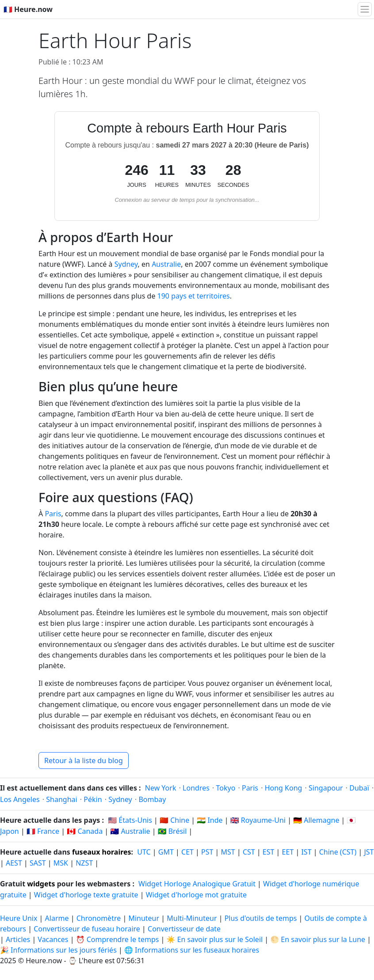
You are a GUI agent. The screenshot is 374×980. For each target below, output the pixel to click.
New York (161, 788)
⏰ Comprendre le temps (118, 939)
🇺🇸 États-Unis (130, 820)
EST (269, 852)
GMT (166, 852)
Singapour (326, 788)
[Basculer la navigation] (365, 9)
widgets (41, 884)
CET (187, 852)
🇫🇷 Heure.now (28, 9)
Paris (53, 514)
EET (288, 852)
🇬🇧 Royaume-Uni (258, 820)
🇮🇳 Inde (210, 820)
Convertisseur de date (184, 929)
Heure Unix (19, 918)
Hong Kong (284, 788)
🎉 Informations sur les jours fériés (58, 950)
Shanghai (61, 799)
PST (207, 852)
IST (306, 852)
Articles (18, 939)
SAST (38, 863)
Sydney (126, 264)
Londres (196, 788)
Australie (166, 264)
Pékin (93, 799)
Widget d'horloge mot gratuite (196, 895)
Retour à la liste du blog (84, 761)
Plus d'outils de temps (262, 918)
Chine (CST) (338, 852)
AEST (14, 863)
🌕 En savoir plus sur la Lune (318, 939)
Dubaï (359, 788)
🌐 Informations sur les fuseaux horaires (192, 950)
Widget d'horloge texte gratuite (86, 895)
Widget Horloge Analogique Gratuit (197, 884)
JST (369, 852)
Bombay (152, 799)
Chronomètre (99, 918)
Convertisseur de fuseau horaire (88, 929)
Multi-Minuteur (192, 918)
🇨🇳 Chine (174, 820)
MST (228, 852)
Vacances (53, 939)
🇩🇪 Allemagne (316, 820)
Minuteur (144, 918)
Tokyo (226, 788)
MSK (61, 863)
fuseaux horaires (102, 852)
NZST (84, 863)
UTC (144, 852)
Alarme (57, 918)
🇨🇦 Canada (85, 831)
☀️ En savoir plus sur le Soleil (215, 939)
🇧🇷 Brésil (172, 831)
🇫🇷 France (43, 831)
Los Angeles (20, 799)
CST (249, 852)
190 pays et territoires (194, 296)
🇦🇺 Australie (130, 831)
